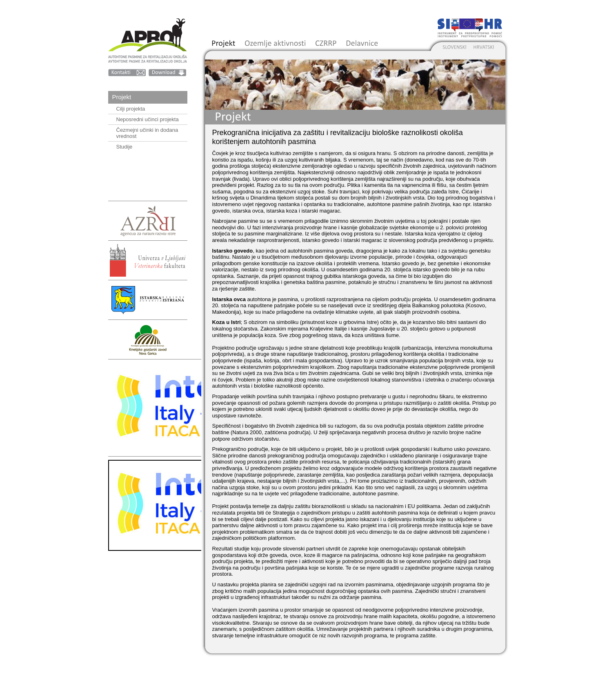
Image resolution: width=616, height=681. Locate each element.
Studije (125, 147)
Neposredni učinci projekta (148, 119)
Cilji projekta (131, 109)
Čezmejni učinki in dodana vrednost (147, 133)
